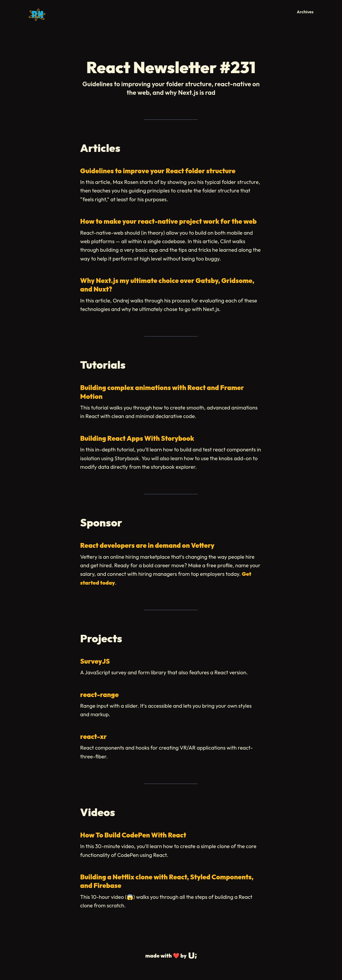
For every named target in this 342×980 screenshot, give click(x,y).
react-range (99, 695)
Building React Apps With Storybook (137, 438)
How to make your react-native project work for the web (168, 221)
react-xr (93, 737)
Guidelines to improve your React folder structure (158, 171)
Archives (305, 12)
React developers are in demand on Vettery (147, 545)
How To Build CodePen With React (133, 835)
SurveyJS (95, 661)
